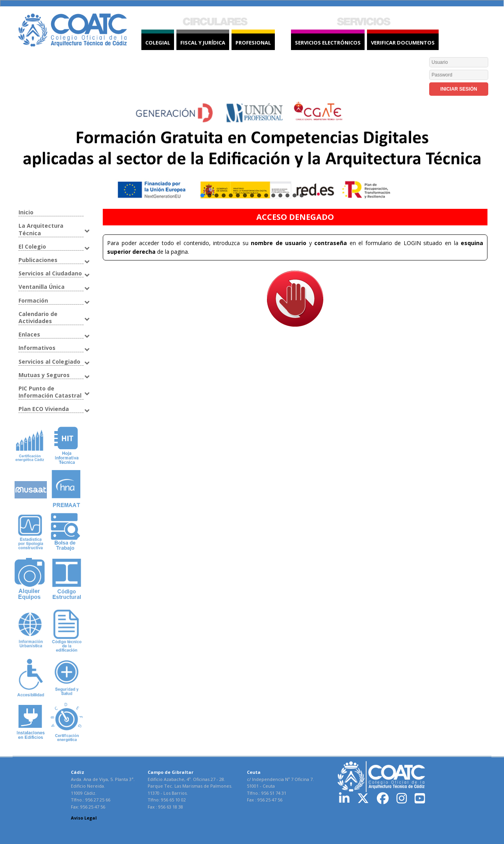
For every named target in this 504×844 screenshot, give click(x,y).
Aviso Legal (84, 818)
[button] (252, 153)
